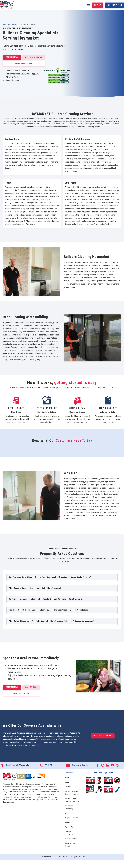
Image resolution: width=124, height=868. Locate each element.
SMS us (95, 387)
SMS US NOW (12, 57)
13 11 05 (87, 387)
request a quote (107, 387)
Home (4, 24)
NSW (9, 24)
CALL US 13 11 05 (115, 5)
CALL (31, 687)
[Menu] (88, 5)
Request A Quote (34, 57)
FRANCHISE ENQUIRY (24, 63)
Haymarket (15, 24)
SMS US (98, 5)
